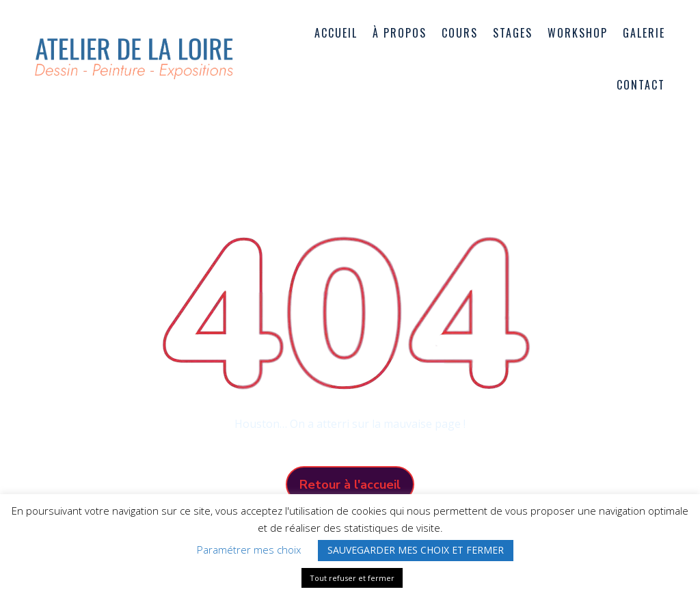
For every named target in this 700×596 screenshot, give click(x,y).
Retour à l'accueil (350, 485)
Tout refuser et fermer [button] (352, 578)
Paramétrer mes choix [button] (249, 550)
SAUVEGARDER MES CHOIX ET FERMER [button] (416, 550)
